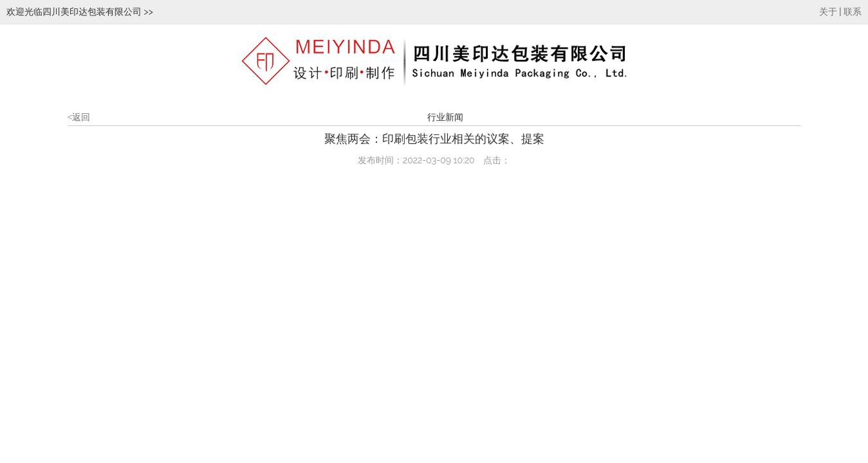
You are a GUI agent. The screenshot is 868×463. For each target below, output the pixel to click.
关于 (828, 12)
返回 (79, 117)
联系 (853, 12)
